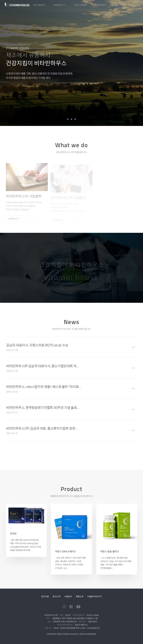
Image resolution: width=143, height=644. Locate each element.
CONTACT (101, 5)
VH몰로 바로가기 (95, 596)
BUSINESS (39, 5)
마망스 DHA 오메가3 (65, 551)
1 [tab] (68, 119)
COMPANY (19, 5)
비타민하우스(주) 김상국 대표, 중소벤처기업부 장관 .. (42, 428)
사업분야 (68, 596)
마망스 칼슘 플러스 (110, 551)
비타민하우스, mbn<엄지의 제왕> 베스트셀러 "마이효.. (43, 387)
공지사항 (45, 596)
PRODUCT (60, 5)
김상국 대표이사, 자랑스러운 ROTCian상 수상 (37, 345)
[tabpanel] (71, 63)
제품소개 (80, 596)
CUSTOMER (81, 5)
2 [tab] (71, 119)
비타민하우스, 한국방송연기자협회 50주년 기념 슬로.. (42, 407)
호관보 (13, 533)
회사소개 (56, 596)
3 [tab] (75, 119)
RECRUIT (121, 5)
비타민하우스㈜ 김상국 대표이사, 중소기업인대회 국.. (42, 366)
